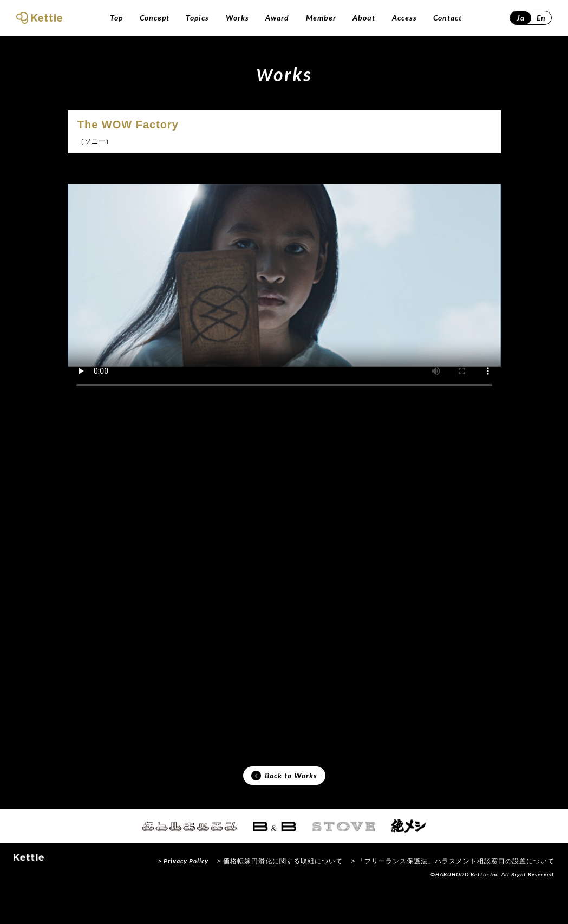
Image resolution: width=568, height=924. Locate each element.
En (541, 18)
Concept (155, 18)
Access (404, 18)
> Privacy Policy (183, 893)
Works (237, 18)
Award (277, 18)
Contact (448, 18)
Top (116, 18)
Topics (197, 18)
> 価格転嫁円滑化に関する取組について (280, 894)
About (364, 18)
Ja (521, 18)
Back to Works (284, 805)
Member (321, 18)
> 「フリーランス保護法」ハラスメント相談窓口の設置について (453, 894)
